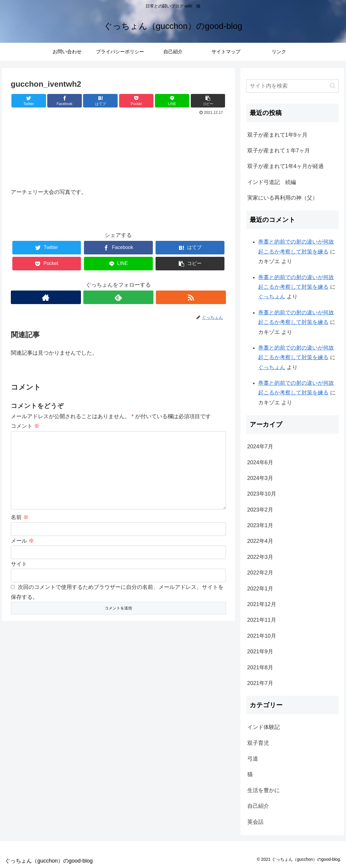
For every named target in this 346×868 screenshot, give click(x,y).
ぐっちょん (272, 297)
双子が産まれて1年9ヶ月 (277, 135)
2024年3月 (260, 478)
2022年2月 (260, 573)
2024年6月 (260, 462)
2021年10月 (262, 636)
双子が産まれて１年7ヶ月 (279, 151)
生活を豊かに (264, 790)
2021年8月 (260, 667)
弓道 (253, 759)
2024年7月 (260, 446)
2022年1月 (260, 589)
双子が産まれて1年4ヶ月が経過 (286, 166)
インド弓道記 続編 (272, 182)
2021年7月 (260, 683)
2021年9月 (260, 652)
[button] (333, 86)
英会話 (255, 822)
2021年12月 (262, 604)
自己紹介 (258, 806)
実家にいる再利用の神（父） (283, 198)
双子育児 (258, 743)
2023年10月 (262, 494)
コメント (25, 426)
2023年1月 (260, 525)
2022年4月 (260, 541)
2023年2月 (260, 510)
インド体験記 (264, 727)
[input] (293, 86)
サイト (19, 564)
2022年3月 (260, 557)
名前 (20, 517)
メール (22, 541)
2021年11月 (262, 620)
